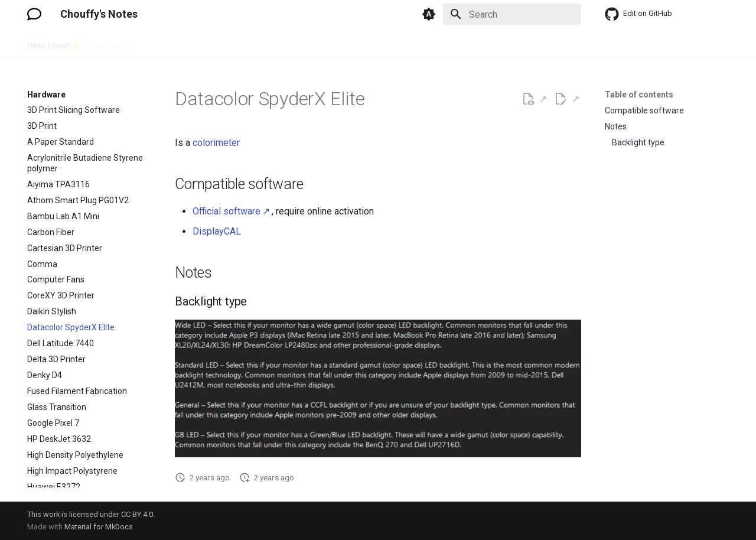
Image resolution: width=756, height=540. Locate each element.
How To (211, 43)
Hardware (164, 43)
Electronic (113, 43)
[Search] (512, 14)
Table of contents (639, 95)
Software (308, 43)
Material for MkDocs (99, 527)
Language (257, 43)
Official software (227, 211)
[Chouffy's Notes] (34, 14)
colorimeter (216, 143)
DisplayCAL (217, 231)
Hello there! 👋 (54, 43)
